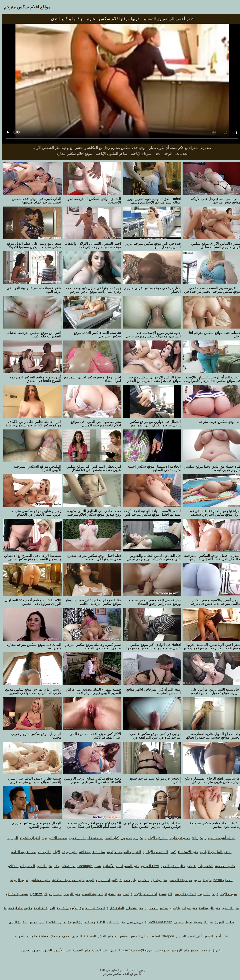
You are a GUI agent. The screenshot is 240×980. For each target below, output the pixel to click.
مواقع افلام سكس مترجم (25, 7)
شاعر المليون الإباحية (109, 153)
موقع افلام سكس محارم (72, 153)
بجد (156, 153)
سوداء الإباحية (139, 153)
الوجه (166, 153)
